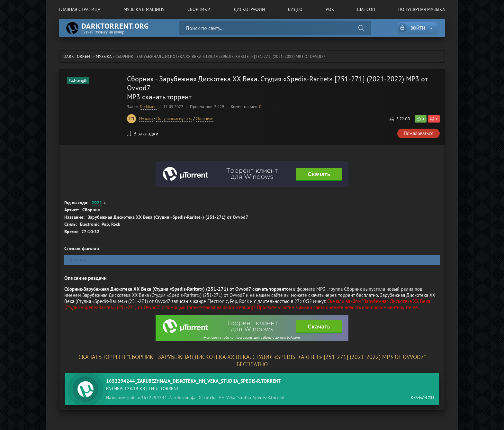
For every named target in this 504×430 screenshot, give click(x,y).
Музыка (146, 119)
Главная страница (80, 9)
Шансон (366, 9)
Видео (295, 9)
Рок (330, 9)
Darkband (148, 107)
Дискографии (249, 9)
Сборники (199, 9)
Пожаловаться (419, 133)
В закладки (143, 133)
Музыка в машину (144, 9)
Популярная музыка (422, 9)
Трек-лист (79, 260)
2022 (97, 203)
